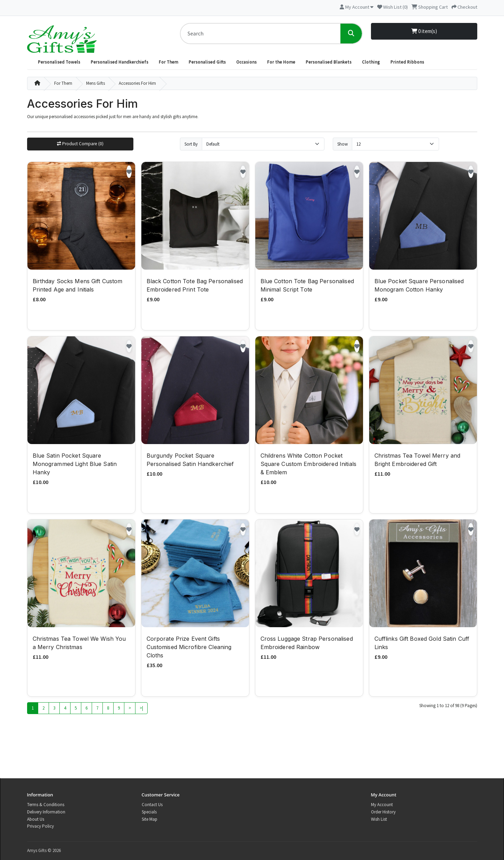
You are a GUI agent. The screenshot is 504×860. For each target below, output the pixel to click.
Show (342, 144)
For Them (168, 62)
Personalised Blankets (329, 62)
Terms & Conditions (46, 805)
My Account (382, 805)
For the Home (281, 62)
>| (141, 709)
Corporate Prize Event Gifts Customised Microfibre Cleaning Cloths (189, 648)
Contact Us (152, 805)
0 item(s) (424, 31)
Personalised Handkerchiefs (119, 62)
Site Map (150, 819)
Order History (383, 812)
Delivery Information (46, 812)
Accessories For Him (137, 83)
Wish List (379, 819)
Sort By (191, 144)
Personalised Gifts (207, 62)
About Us (36, 819)
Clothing (371, 62)
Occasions (246, 62)
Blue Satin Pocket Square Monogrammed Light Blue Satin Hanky (75, 465)
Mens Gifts (96, 83)
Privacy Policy (40, 826)
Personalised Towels (59, 62)
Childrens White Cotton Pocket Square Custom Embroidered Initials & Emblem (308, 465)
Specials (149, 812)
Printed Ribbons (407, 62)
